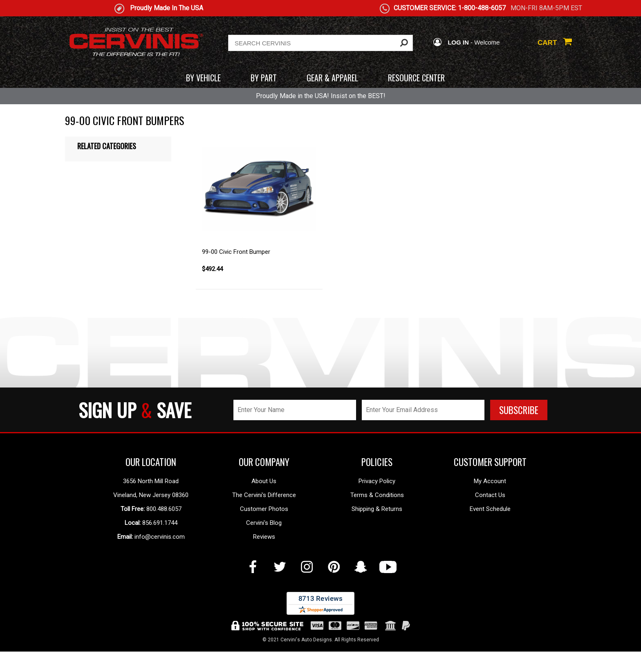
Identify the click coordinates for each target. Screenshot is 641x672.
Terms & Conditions (377, 495)
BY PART (264, 78)
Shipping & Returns (377, 509)
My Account (490, 481)
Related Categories (107, 146)
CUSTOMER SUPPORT (490, 462)
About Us (264, 481)
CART (555, 43)
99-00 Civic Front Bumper (236, 252)
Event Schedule (490, 509)
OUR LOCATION (151, 462)
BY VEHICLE (203, 78)
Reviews (264, 537)
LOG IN (451, 42)
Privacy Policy (377, 481)
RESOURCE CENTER (416, 78)
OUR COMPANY (264, 462)
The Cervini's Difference (264, 495)
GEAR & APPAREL (332, 78)
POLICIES (377, 462)
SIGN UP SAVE (135, 410)
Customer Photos (264, 509)
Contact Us (490, 495)
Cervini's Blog (264, 523)
